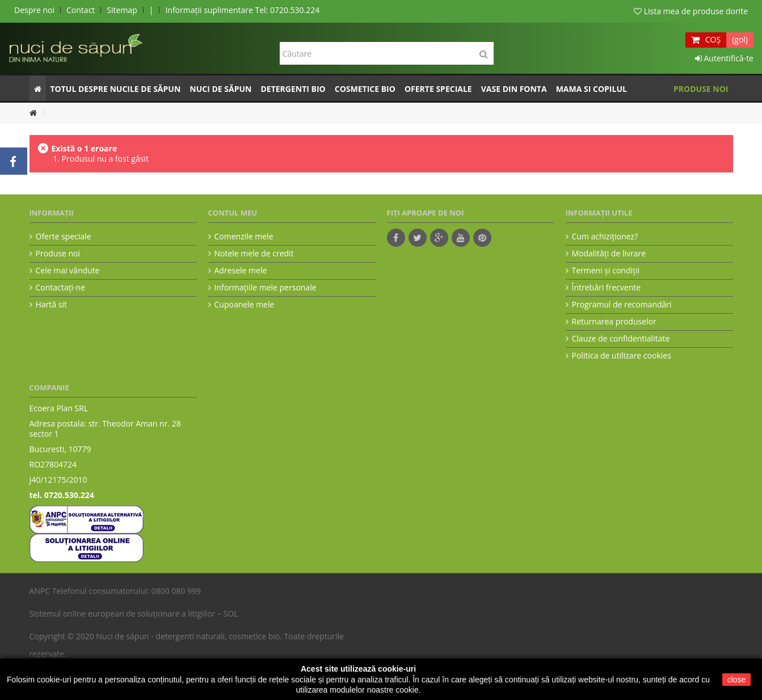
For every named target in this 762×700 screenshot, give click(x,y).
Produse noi (58, 254)
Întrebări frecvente (607, 288)
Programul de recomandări (622, 305)
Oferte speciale (64, 237)
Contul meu (233, 213)
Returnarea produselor (614, 322)
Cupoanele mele (245, 305)
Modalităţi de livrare (609, 254)
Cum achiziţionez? (605, 237)
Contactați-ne (61, 288)
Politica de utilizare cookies (622, 356)
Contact (81, 10)
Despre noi (34, 10)
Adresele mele (241, 271)
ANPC (40, 591)
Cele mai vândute (68, 271)
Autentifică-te (724, 58)
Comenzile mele (244, 237)
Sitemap (122, 10)
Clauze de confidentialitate (621, 339)
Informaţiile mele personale (266, 288)
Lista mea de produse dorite (691, 11)
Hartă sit (51, 305)
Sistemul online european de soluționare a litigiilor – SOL (134, 613)
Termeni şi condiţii (606, 271)
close (737, 680)
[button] (116, 88)
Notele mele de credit (254, 254)
